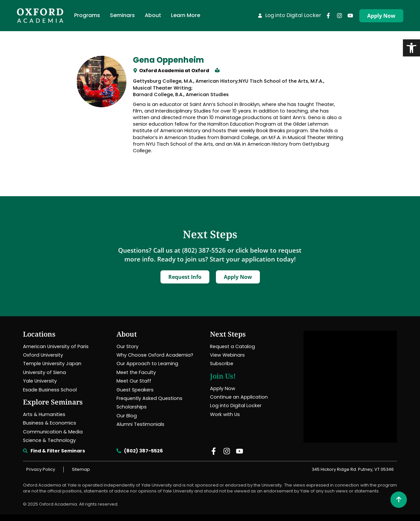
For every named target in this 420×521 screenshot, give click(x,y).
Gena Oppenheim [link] (168, 60)
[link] (411, 48)
